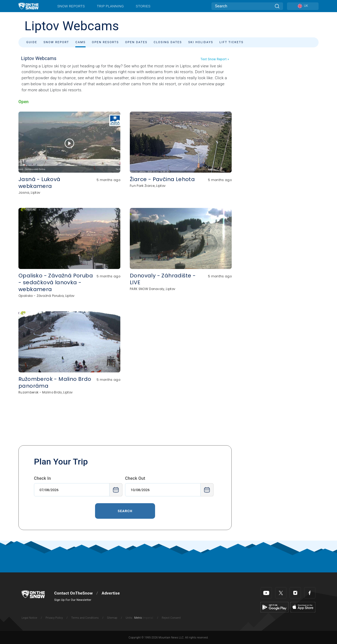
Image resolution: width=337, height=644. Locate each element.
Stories (143, 6)
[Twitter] (281, 593)
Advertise (111, 593)
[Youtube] (266, 593)
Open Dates (136, 42)
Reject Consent (171, 618)
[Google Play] (274, 607)
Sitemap (112, 618)
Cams (80, 42)
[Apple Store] (303, 607)
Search (125, 511)
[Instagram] (295, 593)
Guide (32, 42)
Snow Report (56, 42)
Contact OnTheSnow (73, 593)
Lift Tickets (232, 42)
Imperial (148, 618)
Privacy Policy (54, 618)
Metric (138, 618)
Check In (43, 478)
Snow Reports (71, 6)
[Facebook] (310, 593)
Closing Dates (168, 42)
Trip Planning (110, 6)
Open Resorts (105, 42)
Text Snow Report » (215, 59)
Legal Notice (29, 618)
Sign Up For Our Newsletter (73, 600)
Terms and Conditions (85, 618)
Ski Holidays (201, 42)
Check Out (135, 478)
